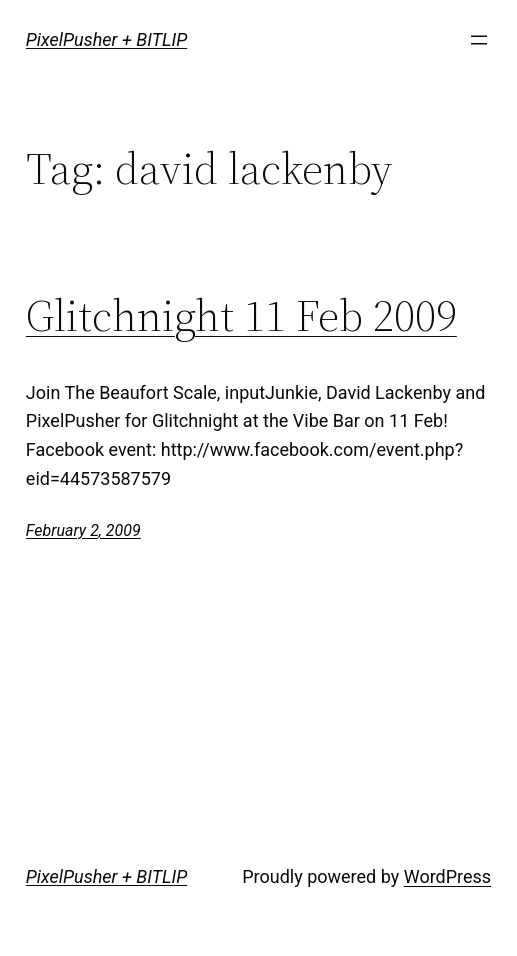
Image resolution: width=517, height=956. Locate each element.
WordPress (447, 876)
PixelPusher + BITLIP (106, 39)
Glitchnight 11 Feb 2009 (241, 316)
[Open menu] (479, 40)
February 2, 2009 (83, 530)
